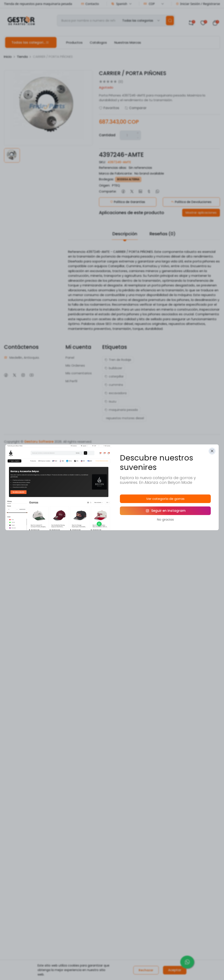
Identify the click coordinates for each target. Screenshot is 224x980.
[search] (170, 21)
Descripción (125, 234)
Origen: (105, 185)
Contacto (90, 4)
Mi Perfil (71, 381)
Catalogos (98, 42)
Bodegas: (106, 179)
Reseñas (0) (163, 234)
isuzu (110, 401)
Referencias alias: (113, 168)
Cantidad (107, 135)
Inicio (8, 57)
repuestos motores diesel (124, 418)
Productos (74, 42)
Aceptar (175, 970)
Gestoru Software (39, 442)
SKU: (102, 162)
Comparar (136, 108)
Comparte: (108, 191)
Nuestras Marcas (128, 42)
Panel (70, 358)
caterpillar (114, 376)
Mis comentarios (79, 373)
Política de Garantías (128, 202)
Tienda (22, 57)
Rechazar (146, 970)
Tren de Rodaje (118, 360)
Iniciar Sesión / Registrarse (198, 4)
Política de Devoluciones (191, 202)
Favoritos (109, 108)
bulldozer (113, 368)
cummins (114, 385)
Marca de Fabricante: (116, 173)
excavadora (116, 393)
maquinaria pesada (121, 410)
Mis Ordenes (75, 365)
